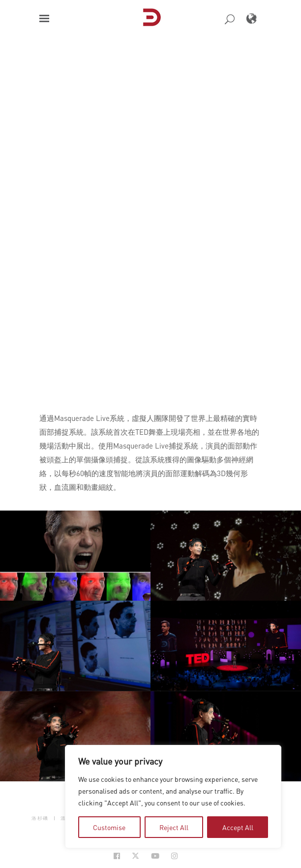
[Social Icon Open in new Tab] (117, 856)
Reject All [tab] (174, 827)
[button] (44, 18)
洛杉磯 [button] (40, 818)
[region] (173, 797)
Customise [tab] (109, 827)
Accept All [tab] (238, 827)
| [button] (55, 818)
